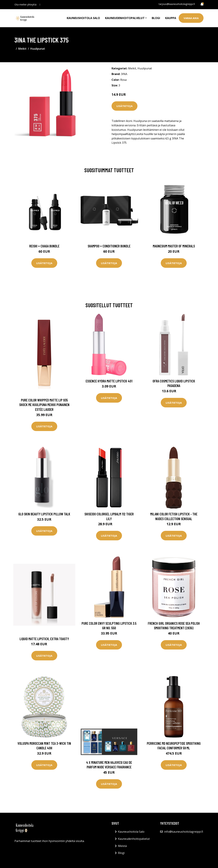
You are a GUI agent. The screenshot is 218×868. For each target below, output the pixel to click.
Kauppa (171, 18)
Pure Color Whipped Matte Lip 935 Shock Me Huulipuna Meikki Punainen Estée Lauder (44, 405)
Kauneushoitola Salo (83, 18)
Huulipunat (38, 49)
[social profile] (40, 5)
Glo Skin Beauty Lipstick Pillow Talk (44, 514)
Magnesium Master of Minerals (174, 246)
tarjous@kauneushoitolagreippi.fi (177, 4)
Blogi (156, 18)
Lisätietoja (124, 106)
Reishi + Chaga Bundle (44, 246)
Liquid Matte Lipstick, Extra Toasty (44, 639)
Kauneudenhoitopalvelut (134, 839)
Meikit (22, 49)
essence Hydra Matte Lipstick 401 (109, 381)
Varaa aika (191, 18)
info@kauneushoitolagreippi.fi (184, 832)
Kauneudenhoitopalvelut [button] (125, 18)
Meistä (122, 846)
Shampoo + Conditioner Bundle (109, 246)
